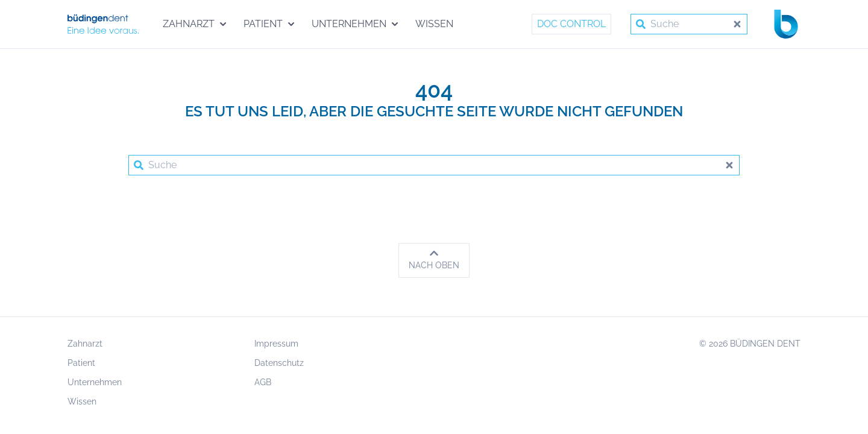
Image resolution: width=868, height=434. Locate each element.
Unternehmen (95, 382)
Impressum (276, 344)
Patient (81, 363)
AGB (263, 382)
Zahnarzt (85, 344)
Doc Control (571, 24)
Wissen (82, 401)
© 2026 (750, 344)
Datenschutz (279, 363)
